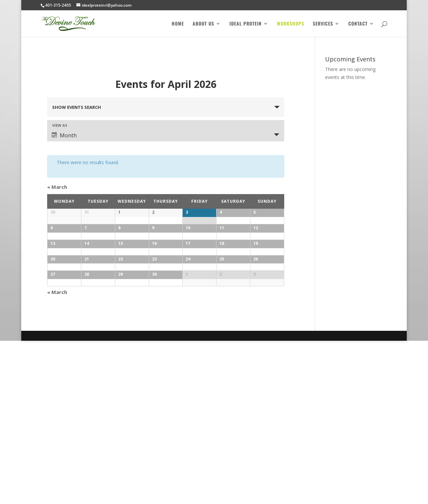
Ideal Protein (246, 24)
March (57, 187)
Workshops (291, 24)
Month (64, 135)
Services (323, 24)
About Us (203, 24)
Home (178, 24)
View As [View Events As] (60, 125)
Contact (358, 24)
